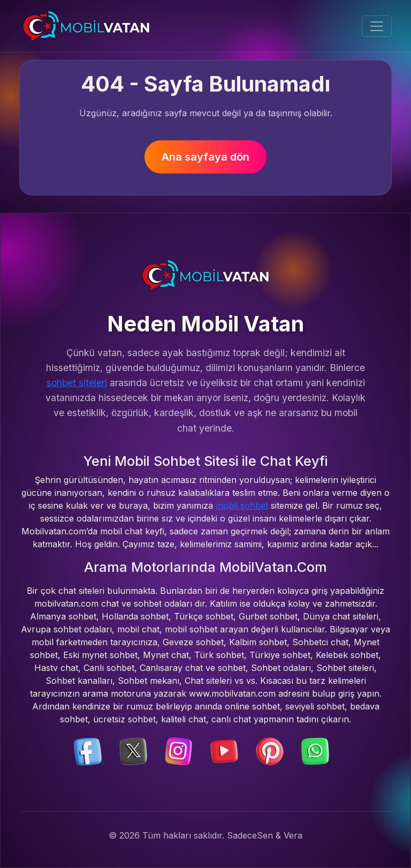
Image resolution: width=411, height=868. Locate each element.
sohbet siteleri (77, 383)
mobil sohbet (242, 505)
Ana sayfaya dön (205, 157)
